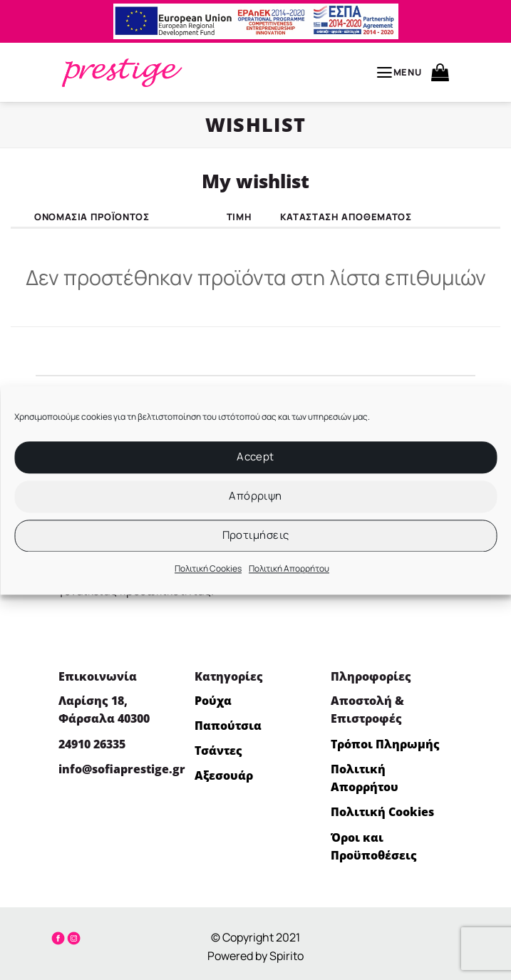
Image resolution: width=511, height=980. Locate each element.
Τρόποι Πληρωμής (385, 744)
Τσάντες (218, 751)
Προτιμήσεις (256, 535)
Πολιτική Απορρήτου (289, 568)
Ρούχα (213, 701)
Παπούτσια (228, 726)
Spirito (287, 956)
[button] (399, 73)
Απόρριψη (255, 496)
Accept (255, 457)
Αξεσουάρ (224, 775)
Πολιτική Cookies (208, 568)
